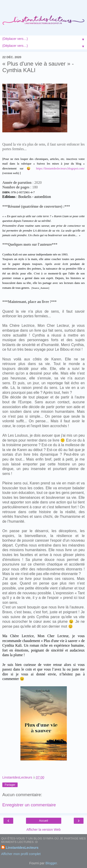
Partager (10, 785)
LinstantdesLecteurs (22, 848)
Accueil (43, 821)
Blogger (51, 863)
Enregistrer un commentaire (29, 805)
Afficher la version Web (43, 830)
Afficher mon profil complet (21, 854)
